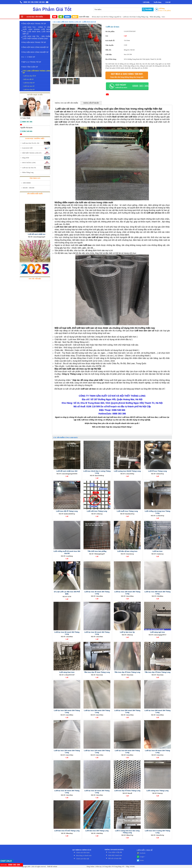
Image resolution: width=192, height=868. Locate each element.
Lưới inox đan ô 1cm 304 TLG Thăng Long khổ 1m (109, 17)
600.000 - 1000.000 (29, 188)
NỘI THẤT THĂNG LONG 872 (32, 153)
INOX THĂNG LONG (29, 163)
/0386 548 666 (39, 2)
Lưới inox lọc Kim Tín (29, 168)
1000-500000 (27, 183)
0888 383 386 (29, 2)
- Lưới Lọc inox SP (29, 86)
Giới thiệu (146, 2)
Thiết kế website (52, 867)
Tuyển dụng (157, 2)
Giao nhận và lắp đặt (115, 852)
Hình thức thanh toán (115, 855)
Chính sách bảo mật (82, 859)
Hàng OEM (26, 158)
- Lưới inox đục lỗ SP (29, 76)
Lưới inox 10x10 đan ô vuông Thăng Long (138, 17)
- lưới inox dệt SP (28, 79)
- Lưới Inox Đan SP (29, 90)
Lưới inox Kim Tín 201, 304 (31, 143)
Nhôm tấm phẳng (158, 17)
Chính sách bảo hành (83, 852)
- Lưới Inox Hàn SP (29, 83)
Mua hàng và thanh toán (84, 855)
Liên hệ (168, 2)
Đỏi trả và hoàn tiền (115, 858)
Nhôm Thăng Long (28, 172)
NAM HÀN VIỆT (27, 148)
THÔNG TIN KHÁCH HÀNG (114, 850)
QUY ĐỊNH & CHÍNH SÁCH (82, 850)
